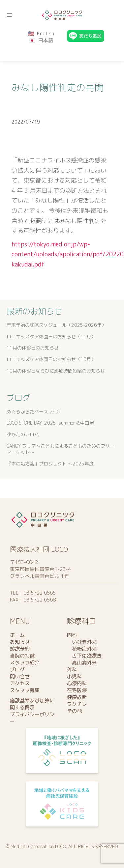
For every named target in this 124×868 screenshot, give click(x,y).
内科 (72, 635)
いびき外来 (82, 642)
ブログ (18, 398)
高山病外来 (82, 663)
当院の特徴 (22, 656)
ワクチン (77, 704)
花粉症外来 (82, 649)
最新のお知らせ (34, 311)
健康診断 (77, 697)
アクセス (20, 683)
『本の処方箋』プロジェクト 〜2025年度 (50, 464)
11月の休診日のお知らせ (33, 348)
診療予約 (20, 649)
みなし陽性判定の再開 (58, 87)
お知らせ (20, 642)
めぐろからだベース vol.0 (33, 412)
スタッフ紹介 (25, 663)
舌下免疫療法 (84, 656)
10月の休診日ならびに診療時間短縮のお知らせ (56, 371)
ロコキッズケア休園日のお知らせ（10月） (51, 359)
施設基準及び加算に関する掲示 (32, 704)
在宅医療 (77, 690)
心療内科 (77, 683)
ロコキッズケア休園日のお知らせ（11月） (51, 336)
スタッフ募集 (25, 690)
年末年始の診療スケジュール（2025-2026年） (56, 325)
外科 (72, 670)
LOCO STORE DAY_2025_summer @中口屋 (50, 423)
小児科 (74, 676)
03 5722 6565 (40, 593)
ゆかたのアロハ (23, 434)
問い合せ (20, 676)
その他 (74, 711)
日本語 (46, 40)
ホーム (17, 635)
